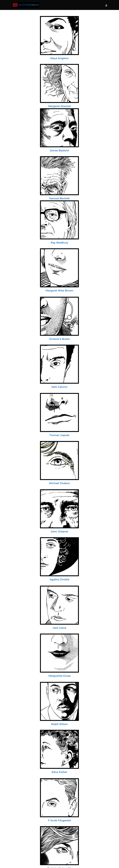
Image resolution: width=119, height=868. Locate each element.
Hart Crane (59, 628)
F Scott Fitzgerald (59, 820)
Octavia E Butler (59, 339)
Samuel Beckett (59, 198)
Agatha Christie (59, 579)
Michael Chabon (59, 483)
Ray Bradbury (59, 243)
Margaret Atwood (59, 106)
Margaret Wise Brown (59, 291)
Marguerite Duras (59, 676)
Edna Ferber (59, 772)
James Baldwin (59, 150)
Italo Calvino (59, 387)
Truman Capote (59, 435)
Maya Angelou (59, 58)
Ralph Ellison (59, 724)
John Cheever (59, 532)
